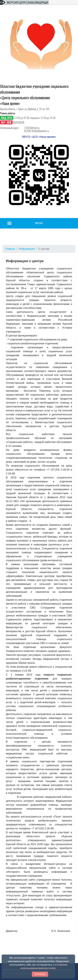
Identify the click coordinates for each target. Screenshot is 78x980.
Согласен (40, 974)
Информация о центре (25, 261)
